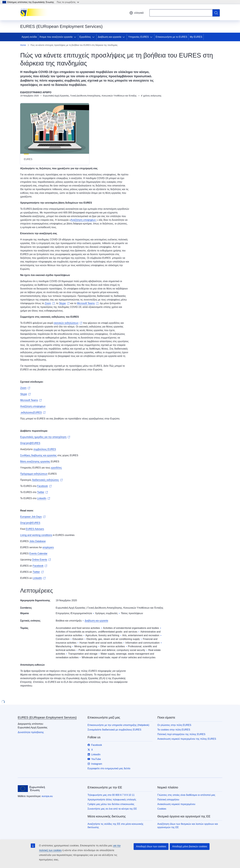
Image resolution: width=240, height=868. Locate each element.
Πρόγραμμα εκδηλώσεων (34, 474)
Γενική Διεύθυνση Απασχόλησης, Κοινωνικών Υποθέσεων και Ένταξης (125, 608)
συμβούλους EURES (45, 449)
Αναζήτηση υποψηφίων (83, 220)
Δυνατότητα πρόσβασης (31, 732)
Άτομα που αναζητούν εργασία (56, 37)
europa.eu (47, 796)
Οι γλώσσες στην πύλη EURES (174, 725)
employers (48, 547)
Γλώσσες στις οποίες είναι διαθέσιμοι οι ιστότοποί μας (186, 795)
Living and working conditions (36, 535)
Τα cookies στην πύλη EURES (174, 730)
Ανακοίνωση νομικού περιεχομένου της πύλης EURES (187, 739)
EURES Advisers (35, 529)
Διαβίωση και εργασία (110, 37)
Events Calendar (38, 553)
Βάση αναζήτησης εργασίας (35, 462)
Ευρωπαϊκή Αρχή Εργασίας (71, 608)
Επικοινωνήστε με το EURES (171, 37)
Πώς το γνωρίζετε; (68, 2)
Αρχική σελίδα (29, 37)
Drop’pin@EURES (30, 443)
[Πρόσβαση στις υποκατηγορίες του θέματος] (76, 37)
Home (23, 45)
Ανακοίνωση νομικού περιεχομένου (176, 804)
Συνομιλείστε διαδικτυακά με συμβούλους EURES (114, 730)
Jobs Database (38, 541)
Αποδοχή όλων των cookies (151, 846)
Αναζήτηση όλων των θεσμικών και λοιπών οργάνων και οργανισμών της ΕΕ (188, 826)
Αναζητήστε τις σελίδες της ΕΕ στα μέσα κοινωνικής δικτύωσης (115, 826)
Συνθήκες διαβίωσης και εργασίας (38, 455)
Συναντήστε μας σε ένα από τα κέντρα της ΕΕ (112, 809)
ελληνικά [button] (136, 13)
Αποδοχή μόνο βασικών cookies (190, 846)
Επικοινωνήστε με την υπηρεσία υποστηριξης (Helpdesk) (118, 725)
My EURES (196, 37)
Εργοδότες (85, 37)
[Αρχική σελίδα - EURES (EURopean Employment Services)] (36, 12)
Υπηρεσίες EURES (138, 37)
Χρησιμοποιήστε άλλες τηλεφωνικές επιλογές (112, 800)
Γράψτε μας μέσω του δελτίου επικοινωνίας (111, 804)
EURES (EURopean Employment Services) (47, 717)
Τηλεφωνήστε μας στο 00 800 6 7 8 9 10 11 (111, 795)
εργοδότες (56, 468)
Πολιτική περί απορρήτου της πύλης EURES (181, 734)
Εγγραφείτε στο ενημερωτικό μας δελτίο (109, 768)
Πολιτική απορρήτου (168, 800)
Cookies (162, 809)
